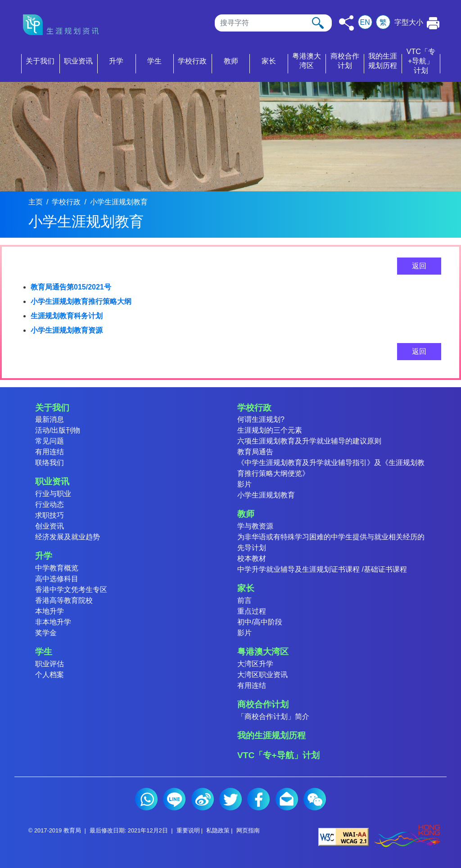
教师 (246, 514)
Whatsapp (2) (146, 799)
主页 (36, 202)
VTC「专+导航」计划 (278, 755)
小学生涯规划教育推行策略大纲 (81, 301)
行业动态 (50, 504)
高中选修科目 (57, 579)
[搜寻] (273, 23)
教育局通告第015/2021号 (71, 287)
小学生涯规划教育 (119, 202)
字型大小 (409, 22)
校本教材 (252, 558)
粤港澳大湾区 (263, 652)
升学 (44, 556)
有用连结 (50, 452)
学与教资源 (255, 526)
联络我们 (50, 463)
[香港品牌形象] (407, 836)
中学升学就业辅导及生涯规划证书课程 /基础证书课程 (322, 569)
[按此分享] (346, 23)
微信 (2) (315, 799)
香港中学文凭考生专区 (71, 590)
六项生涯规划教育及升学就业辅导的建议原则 (309, 441)
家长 (246, 588)
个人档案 (50, 675)
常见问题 (50, 441)
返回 (419, 266)
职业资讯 (52, 481)
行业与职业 (53, 494)
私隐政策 (218, 830)
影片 (244, 484)
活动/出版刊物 (58, 430)
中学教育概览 (57, 568)
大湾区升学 (255, 664)
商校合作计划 (263, 704)
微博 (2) (203, 799)
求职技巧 (50, 515)
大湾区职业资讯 (262, 675)
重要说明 (188, 830)
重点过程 (252, 611)
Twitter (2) (230, 799)
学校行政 (66, 202)
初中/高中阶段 (260, 622)
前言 (244, 600)
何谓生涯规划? (261, 419)
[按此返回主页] (64, 25)
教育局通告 (255, 452)
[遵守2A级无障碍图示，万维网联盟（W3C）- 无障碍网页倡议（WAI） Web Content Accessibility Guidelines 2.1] (343, 836)
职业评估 (50, 664)
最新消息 (50, 419)
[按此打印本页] (433, 23)
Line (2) (174, 799)
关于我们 (52, 408)
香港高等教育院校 (64, 600)
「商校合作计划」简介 (273, 717)
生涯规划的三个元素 (270, 430)
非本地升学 (53, 622)
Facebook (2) (258, 799)
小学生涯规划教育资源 (67, 330)
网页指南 (248, 830)
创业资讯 (50, 526)
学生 (44, 652)
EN (365, 22)
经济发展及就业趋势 (68, 537)
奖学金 (46, 633)
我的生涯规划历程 (271, 735)
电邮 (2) (287, 799)
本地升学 (50, 611)
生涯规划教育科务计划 (67, 316)
